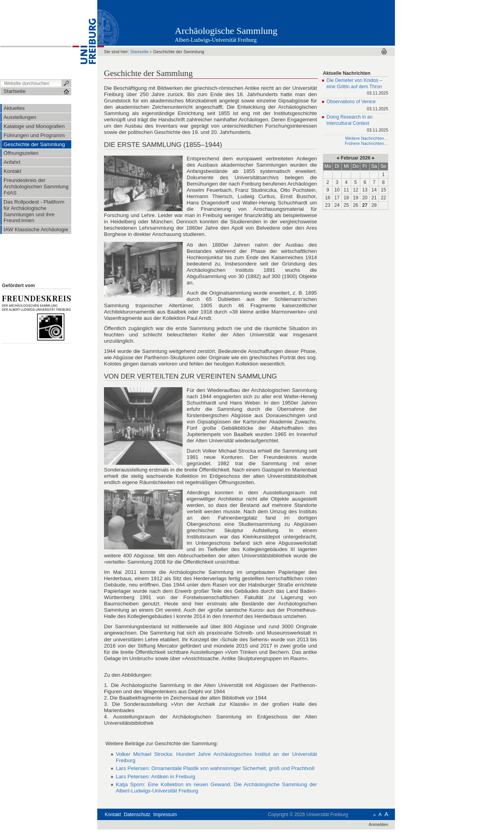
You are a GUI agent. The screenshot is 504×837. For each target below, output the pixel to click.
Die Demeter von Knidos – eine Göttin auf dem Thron (357, 87)
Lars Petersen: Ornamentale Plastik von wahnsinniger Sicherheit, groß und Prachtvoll (215, 768)
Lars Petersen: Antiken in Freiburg (156, 777)
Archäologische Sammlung (226, 31)
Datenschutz (137, 815)
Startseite (140, 52)
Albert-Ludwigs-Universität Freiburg (216, 40)
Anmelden (378, 824)
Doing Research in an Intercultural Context (357, 124)
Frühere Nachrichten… (367, 143)
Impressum (165, 815)
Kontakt (113, 815)
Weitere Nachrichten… (367, 138)
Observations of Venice (357, 106)
